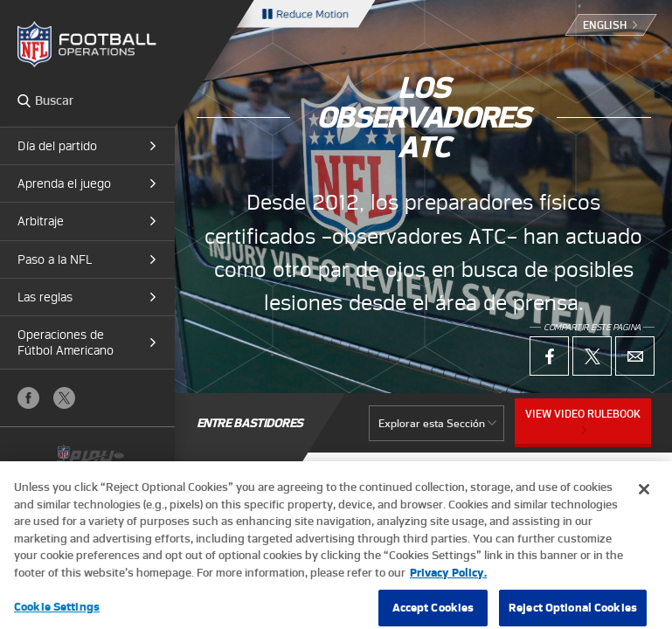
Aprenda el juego (64, 183)
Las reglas (45, 297)
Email (635, 356)
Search (24, 100)
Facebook (28, 398)
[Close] (644, 495)
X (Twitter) (64, 398)
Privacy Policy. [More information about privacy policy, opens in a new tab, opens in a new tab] (448, 579)
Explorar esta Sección (432, 423)
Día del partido (57, 146)
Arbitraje (41, 221)
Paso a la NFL (55, 259)
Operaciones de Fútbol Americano (66, 342)
